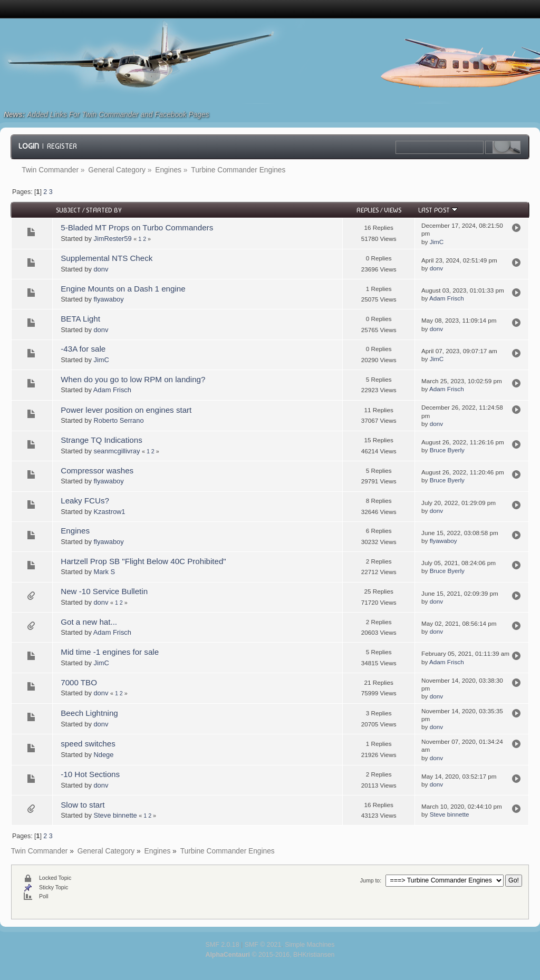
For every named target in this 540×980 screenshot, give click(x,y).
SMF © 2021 (263, 945)
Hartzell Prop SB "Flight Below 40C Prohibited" (143, 561)
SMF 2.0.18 (223, 945)
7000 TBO (79, 682)
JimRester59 (112, 239)
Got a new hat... (89, 622)
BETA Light (80, 319)
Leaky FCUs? (85, 501)
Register (62, 146)
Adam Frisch (447, 298)
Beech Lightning (89, 713)
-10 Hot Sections (90, 774)
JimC (437, 242)
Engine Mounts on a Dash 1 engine (123, 289)
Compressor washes (97, 470)
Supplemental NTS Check (107, 258)
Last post (438, 210)
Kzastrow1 (109, 512)
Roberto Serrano (118, 420)
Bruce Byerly (447, 450)
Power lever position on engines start (126, 410)
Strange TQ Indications (101, 440)
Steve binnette (115, 815)
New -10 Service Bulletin (104, 591)
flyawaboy (108, 299)
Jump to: (371, 880)
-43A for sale (83, 349)
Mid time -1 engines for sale (110, 652)
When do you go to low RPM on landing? (133, 379)
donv (101, 269)
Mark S (104, 572)
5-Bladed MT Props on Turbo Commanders (137, 227)
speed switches (88, 744)
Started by (104, 210)
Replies (368, 210)
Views (393, 210)
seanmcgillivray (117, 451)
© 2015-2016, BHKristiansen (270, 955)
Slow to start (83, 805)
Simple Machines (310, 945)
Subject (68, 210)
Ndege (103, 755)
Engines (75, 531)
